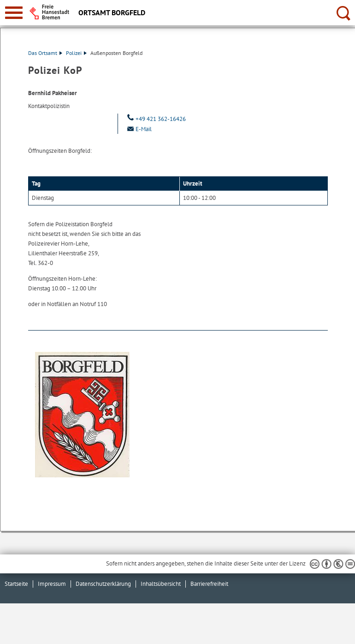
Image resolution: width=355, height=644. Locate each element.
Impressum (52, 584)
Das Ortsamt (45, 53)
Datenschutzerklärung (103, 584)
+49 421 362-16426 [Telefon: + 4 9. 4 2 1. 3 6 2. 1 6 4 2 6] (155, 119)
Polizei (76, 53)
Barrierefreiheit (209, 584)
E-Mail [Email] (138, 129)
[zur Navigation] (14, 13)
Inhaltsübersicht (161, 584)
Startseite (16, 584)
